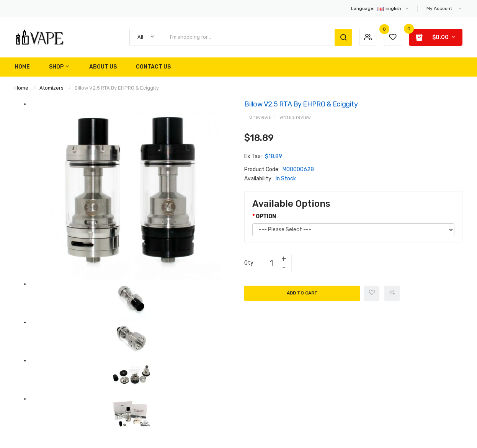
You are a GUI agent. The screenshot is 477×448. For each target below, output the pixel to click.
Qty (249, 263)
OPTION (266, 217)
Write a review (295, 117)
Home (21, 88)
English (380, 8)
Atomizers (51, 88)
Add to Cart (302, 293)
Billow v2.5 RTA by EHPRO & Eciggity (117, 88)
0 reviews (260, 117)
